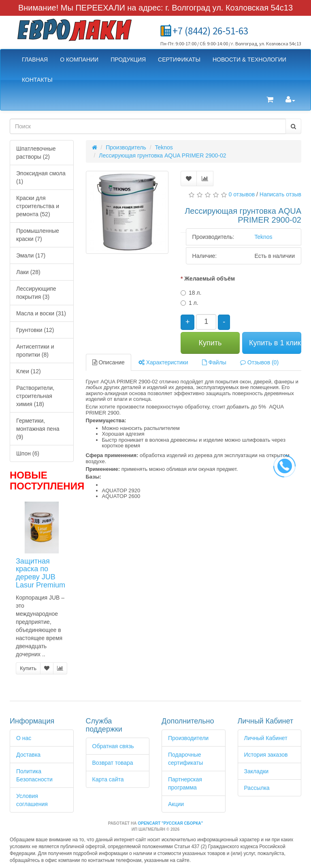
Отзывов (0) (259, 362)
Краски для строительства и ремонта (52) (38, 206)
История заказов (266, 755)
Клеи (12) (29, 371)
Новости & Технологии (249, 60)
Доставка (28, 755)
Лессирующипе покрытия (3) (36, 293)
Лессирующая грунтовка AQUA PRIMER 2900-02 (162, 155)
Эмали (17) (31, 255)
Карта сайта (108, 779)
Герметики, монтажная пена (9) (38, 429)
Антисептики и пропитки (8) (35, 351)
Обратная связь (113, 746)
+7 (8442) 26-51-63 (210, 31)
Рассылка (257, 788)
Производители (188, 738)
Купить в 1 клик (275, 343)
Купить (28, 668)
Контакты (37, 80)
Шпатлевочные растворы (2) (36, 153)
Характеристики (163, 362)
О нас (24, 738)
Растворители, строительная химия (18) (35, 396)
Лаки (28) (28, 272)
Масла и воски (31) (41, 313)
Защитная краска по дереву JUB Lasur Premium (40, 573)
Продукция (128, 60)
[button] (270, 100)
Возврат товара (113, 763)
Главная (35, 60)
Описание (109, 362)
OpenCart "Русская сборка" (170, 823)
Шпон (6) (28, 453)
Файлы (214, 362)
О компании (79, 60)
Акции (176, 804)
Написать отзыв (280, 194)
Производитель (126, 147)
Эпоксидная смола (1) (41, 177)
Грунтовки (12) (35, 330)
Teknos (164, 147)
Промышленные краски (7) (38, 235)
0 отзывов (242, 194)
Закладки (257, 771)
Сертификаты (179, 60)
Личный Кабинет (266, 738)
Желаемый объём (210, 279)
